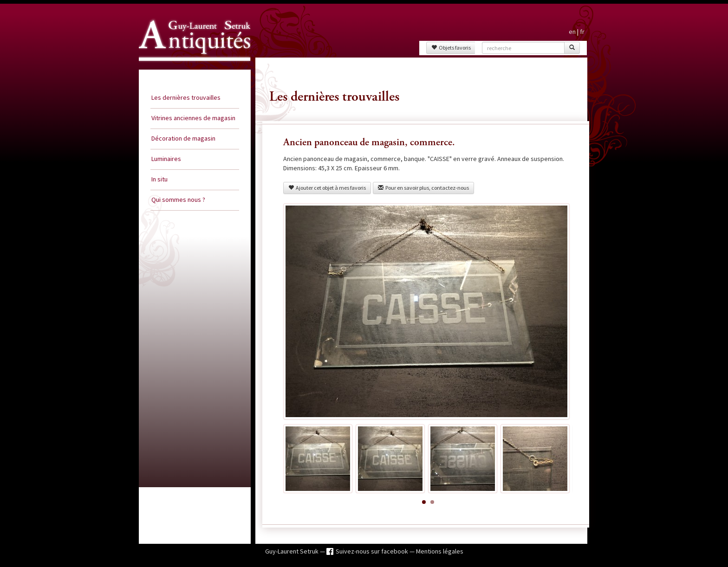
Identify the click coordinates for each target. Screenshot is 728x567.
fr (582, 32)
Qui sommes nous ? (178, 200)
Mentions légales (440, 551)
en (572, 32)
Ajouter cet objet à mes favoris (327, 188)
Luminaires (166, 159)
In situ (159, 179)
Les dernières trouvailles (186, 97)
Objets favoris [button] (451, 48)
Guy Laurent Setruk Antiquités (191, 69)
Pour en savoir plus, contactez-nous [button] (423, 188)
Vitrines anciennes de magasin (193, 118)
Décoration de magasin (183, 138)
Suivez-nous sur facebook (373, 551)
